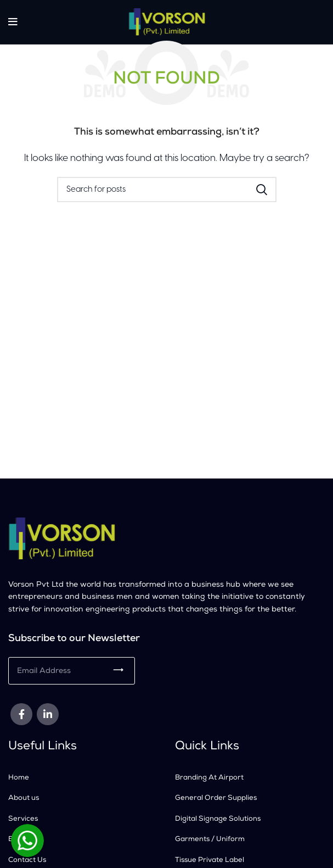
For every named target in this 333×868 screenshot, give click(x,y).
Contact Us (27, 861)
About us (24, 799)
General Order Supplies (216, 799)
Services (23, 819)
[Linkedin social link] (48, 714)
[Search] (167, 190)
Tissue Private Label (210, 861)
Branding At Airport (209, 778)
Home (19, 778)
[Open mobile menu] (13, 22)
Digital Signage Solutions (218, 819)
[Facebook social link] (21, 714)
